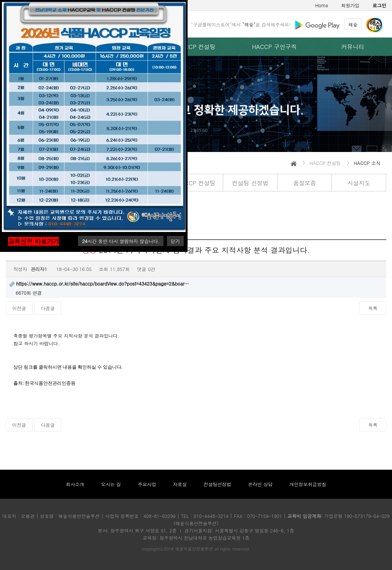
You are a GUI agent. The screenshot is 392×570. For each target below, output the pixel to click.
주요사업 (147, 484)
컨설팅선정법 (217, 484)
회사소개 (75, 484)
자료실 (180, 484)
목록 (373, 308)
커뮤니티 (353, 47)
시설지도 (359, 183)
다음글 (48, 308)
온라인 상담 (260, 484)
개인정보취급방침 (308, 484)
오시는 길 (111, 484)
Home (322, 5)
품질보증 (305, 183)
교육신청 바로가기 (33, 241)
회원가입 (350, 5)
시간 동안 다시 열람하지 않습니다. (121, 241)
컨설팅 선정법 (250, 183)
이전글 (19, 308)
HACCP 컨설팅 (196, 47)
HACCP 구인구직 (274, 47)
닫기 (175, 241)
